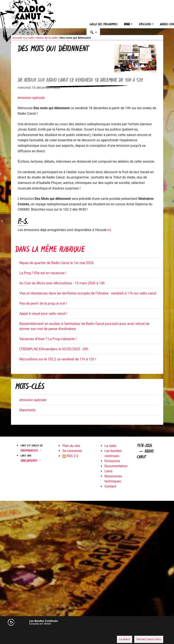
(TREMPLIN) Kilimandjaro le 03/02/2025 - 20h (54, 349)
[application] (87, 632)
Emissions (112, 461)
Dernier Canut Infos (149, 639)
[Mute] (16, 631)
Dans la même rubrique (50, 250)
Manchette (27, 410)
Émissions (145, 25)
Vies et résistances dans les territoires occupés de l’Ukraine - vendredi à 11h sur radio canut (88, 293)
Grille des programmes (104, 25)
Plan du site (71, 446)
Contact (110, 486)
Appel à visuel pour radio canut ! (43, 314)
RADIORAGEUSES (30, 451)
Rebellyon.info (29, 461)
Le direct (125, 639)
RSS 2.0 (70, 456)
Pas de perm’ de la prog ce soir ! (43, 303)
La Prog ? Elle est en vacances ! (43, 273)
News (127, 25)
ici (109, 230)
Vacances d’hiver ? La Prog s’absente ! (48, 339)
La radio (29, 38)
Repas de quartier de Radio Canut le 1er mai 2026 (57, 263)
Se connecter (72, 451)
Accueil (17, 38)
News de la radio (47, 38)
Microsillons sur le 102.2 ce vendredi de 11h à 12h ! (58, 359)
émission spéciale (31, 98)
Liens (108, 471)
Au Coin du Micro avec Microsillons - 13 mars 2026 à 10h (62, 283)
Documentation (116, 466)
